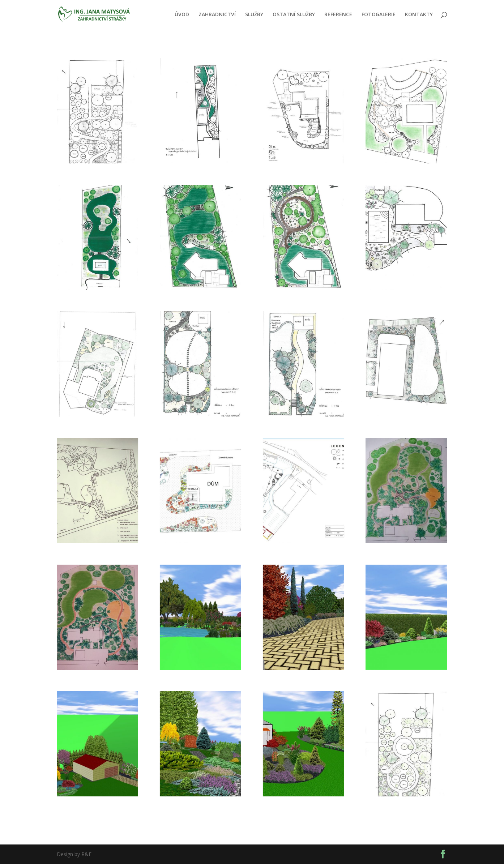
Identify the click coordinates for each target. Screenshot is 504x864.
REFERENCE (338, 15)
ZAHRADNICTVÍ (217, 15)
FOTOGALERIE (379, 15)
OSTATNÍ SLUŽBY (294, 15)
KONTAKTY (419, 15)
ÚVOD (182, 15)
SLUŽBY (254, 15)
